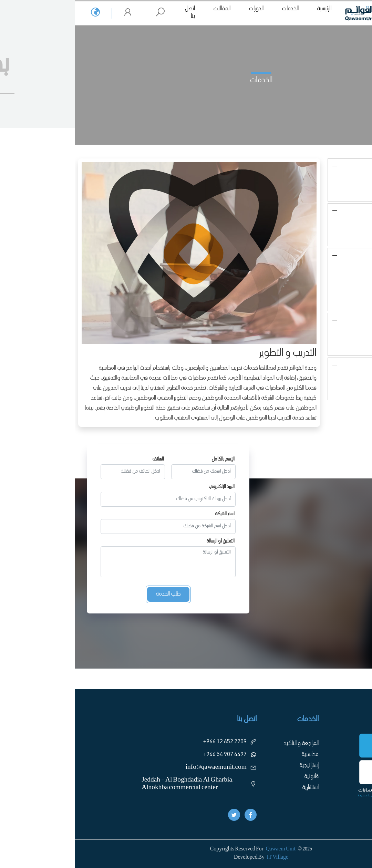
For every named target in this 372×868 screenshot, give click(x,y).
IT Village (202, 858)
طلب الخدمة (93, 594)
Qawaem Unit (205, 849)
